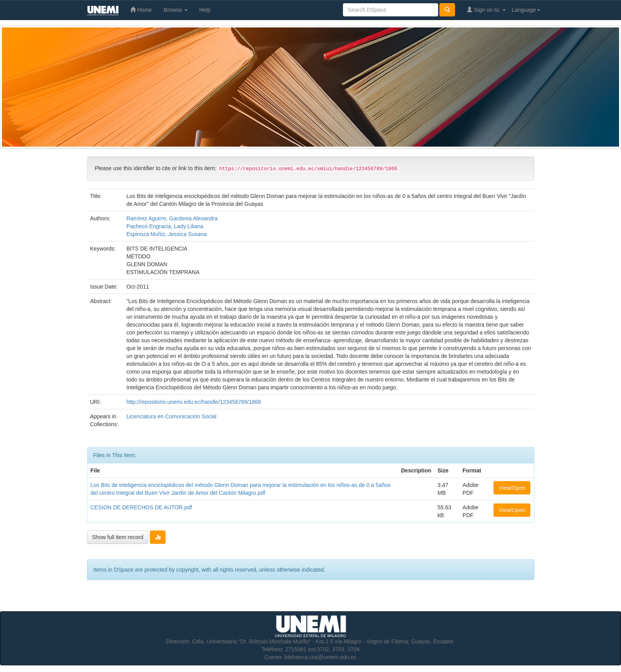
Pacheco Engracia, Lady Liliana (165, 226)
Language (526, 10)
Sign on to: (486, 10)
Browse (176, 10)
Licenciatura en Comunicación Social (171, 416)
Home (141, 10)
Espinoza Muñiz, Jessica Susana (167, 234)
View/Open (512, 488)
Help (205, 10)
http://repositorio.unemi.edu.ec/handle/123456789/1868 (194, 402)
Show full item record (118, 537)
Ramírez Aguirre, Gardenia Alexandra (172, 218)
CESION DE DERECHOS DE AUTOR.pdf (141, 507)
